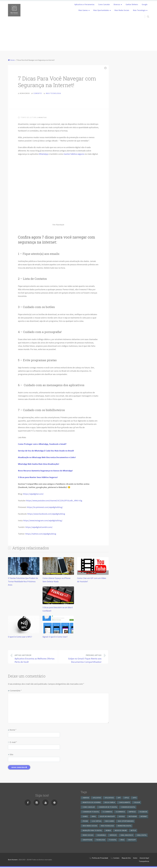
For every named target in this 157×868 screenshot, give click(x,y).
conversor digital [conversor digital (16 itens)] (128, 808)
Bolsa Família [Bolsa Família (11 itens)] (110, 803)
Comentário (16, 691)
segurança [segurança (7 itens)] (102, 836)
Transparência (144, 862)
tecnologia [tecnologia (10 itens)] (101, 840)
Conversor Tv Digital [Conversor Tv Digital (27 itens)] (91, 812)
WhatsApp (44, 155)
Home (12, 60)
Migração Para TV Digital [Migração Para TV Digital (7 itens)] (92, 831)
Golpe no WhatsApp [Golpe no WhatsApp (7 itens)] (107, 817)
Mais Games (83, 10)
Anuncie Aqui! (144, 859)
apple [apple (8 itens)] (127, 798)
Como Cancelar (104, 4)
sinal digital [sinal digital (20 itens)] (142, 836)
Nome (13, 731)
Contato (116, 859)
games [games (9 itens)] (85, 817)
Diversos (117, 4)
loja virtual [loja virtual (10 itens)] (97, 822)
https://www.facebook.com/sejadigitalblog (46, 515)
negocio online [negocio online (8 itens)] (121, 831)
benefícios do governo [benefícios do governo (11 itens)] (92, 803)
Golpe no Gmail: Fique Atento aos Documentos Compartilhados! (81, 659)
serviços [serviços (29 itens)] (113, 836)
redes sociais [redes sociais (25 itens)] (88, 836)
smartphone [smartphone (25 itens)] (88, 840)
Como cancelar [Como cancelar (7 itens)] (89, 808)
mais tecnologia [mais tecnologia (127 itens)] (108, 826)
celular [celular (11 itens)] (137, 803)
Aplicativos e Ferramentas (84, 4)
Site (12, 755)
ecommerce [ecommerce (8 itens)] (121, 812)
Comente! (38, 93)
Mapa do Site (126, 859)
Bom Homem (13, 860)
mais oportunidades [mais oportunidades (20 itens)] (126, 822)
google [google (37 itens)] (122, 817)
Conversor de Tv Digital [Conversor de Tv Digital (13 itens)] (108, 808)
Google (145, 4)
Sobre (135, 859)
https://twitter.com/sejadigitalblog (41, 534)
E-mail (13, 743)
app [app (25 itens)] (119, 798)
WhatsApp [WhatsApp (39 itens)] (132, 840)
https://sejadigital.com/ (33, 495)
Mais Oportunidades (101, 10)
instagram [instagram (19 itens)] (133, 817)
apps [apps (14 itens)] (135, 798)
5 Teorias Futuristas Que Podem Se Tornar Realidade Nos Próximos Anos (23, 582)
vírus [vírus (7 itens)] (122, 840)
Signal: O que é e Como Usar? (55, 637)
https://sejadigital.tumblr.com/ (39, 528)
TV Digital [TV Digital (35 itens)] (113, 840)
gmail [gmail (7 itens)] (94, 817)
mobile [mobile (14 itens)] (108, 831)
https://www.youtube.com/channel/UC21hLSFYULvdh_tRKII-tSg (54, 501)
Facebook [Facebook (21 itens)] (143, 812)
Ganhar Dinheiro (132, 4)
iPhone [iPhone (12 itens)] (85, 822)
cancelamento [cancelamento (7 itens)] (125, 803)
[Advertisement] (79, 36)
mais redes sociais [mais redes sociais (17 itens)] (90, 826)
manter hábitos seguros (74, 155)
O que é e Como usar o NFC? (20, 637)
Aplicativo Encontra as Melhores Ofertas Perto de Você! (35, 659)
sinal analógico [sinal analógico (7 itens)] (127, 836)
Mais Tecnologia (139, 10)
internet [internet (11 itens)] (144, 817)
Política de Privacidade (100, 859)
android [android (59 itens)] (86, 798)
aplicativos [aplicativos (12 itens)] (109, 798)
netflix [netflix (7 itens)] (133, 831)
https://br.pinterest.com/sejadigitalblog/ (45, 508)
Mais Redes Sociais (122, 10)
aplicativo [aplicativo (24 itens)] (97, 798)
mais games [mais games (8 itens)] (110, 822)
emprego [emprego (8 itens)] (132, 812)
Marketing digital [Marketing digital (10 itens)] (125, 826)
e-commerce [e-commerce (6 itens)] (108, 812)
